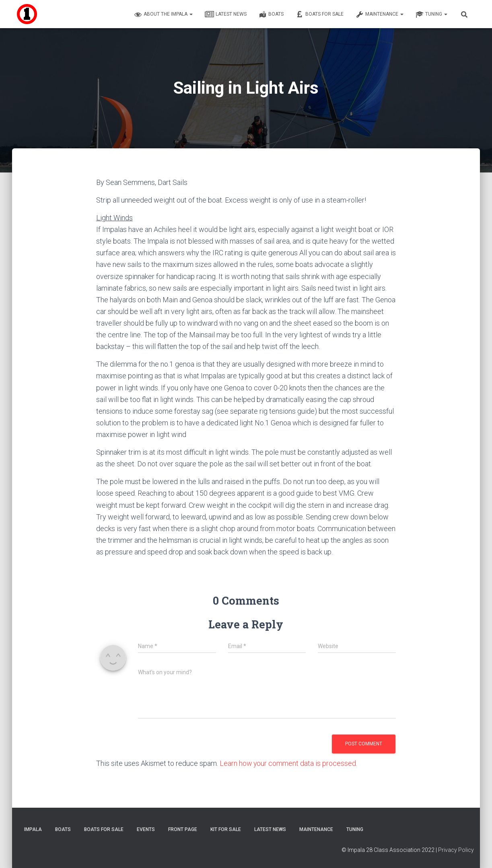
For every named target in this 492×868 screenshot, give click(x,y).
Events (146, 829)
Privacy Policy (456, 850)
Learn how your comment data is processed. (289, 763)
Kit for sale (226, 829)
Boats (271, 14)
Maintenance (380, 14)
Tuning (431, 14)
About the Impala (163, 14)
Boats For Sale (320, 14)
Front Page (183, 829)
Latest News (226, 14)
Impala (33, 829)
